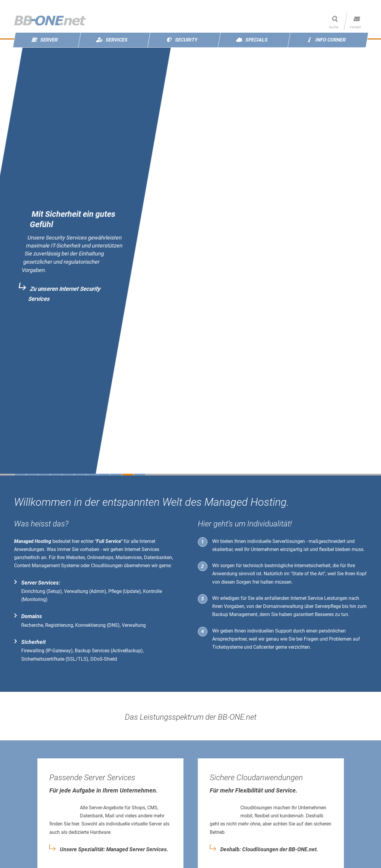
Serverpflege (328, 606)
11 (140, 475)
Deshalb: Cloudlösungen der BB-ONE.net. (269, 849)
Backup (220, 614)
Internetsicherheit (312, 566)
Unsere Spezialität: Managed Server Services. (114, 849)
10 (128, 475)
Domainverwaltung (283, 606)
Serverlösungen (289, 541)
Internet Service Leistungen (319, 598)
